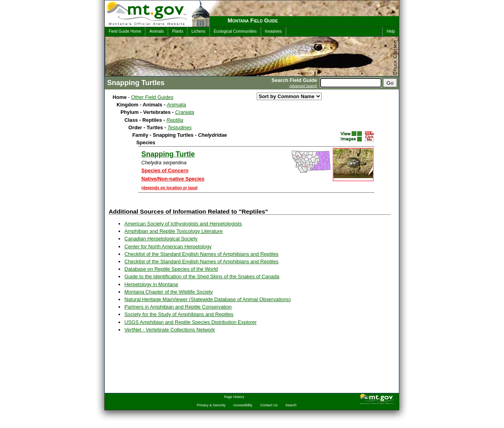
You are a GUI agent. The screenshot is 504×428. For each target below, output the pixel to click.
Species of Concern (165, 170)
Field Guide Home (125, 31)
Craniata (185, 112)
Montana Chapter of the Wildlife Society (169, 292)
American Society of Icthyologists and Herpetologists (183, 224)
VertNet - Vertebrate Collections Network (170, 330)
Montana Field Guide (253, 20)
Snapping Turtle (168, 154)
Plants (178, 31)
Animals (156, 31)
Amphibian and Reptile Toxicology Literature (173, 231)
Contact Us (269, 405)
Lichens (198, 31)
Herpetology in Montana (151, 284)
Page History (234, 397)
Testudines (179, 127)
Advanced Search (303, 86)
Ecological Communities (235, 31)
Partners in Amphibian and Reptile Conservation (178, 307)
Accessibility (243, 405)
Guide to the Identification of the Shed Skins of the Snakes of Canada (202, 276)
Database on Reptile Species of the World (171, 269)
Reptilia (175, 120)
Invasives (273, 31)
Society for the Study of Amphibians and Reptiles (179, 314)
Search (291, 405)
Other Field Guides (152, 97)
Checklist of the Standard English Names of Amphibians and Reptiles (201, 254)
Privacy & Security (211, 405)
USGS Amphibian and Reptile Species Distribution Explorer (191, 322)
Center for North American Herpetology (168, 247)
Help (391, 31)
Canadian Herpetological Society (161, 239)
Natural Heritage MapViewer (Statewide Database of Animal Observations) (208, 299)
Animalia (177, 105)
